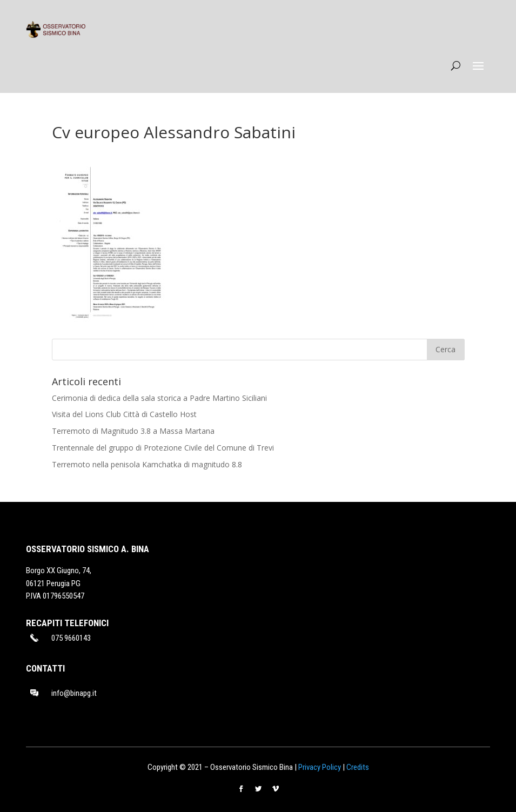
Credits (358, 767)
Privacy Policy (320, 767)
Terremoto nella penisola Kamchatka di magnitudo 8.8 (147, 464)
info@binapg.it (74, 693)
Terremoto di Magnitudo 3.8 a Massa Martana (133, 431)
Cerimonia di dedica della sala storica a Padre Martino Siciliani (159, 398)
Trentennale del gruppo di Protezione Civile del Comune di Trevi (163, 448)
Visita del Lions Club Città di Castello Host (124, 414)
